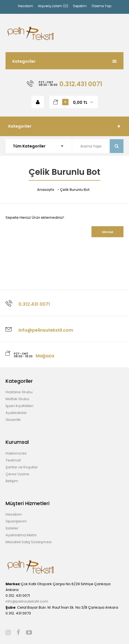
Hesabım (26, 6)
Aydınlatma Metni (21, 535)
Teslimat (13, 460)
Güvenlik (13, 420)
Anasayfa (46, 190)
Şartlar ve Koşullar (22, 467)
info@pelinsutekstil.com (27, 601)
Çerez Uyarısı (17, 474)
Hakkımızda (16, 453)
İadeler (12, 528)
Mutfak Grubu (17, 399)
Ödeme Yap (101, 6)
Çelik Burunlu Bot (75, 190)
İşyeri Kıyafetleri (19, 406)
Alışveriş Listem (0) (53, 6)
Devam (107, 232)
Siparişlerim (16, 521)
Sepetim (80, 6)
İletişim (12, 481)
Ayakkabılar (16, 413)
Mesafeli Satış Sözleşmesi (29, 542)
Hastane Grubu (19, 392)
